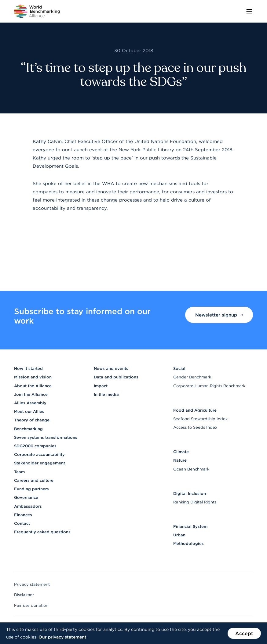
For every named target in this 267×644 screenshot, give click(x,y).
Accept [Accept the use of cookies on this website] (244, 633)
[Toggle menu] (249, 11)
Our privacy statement (62, 637)
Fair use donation (31, 605)
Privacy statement (32, 584)
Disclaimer (24, 595)
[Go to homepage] (37, 11)
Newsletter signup (219, 315)
